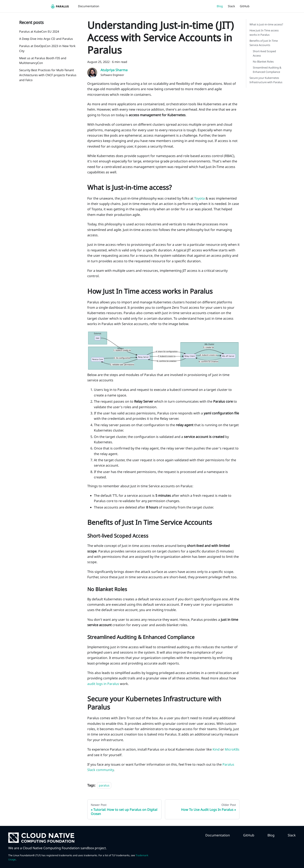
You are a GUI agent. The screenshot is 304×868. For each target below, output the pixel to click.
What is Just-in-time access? (266, 24)
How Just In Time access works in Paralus (264, 33)
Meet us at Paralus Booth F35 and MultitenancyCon (43, 61)
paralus (104, 785)
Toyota (199, 198)
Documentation (89, 6)
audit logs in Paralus (103, 684)
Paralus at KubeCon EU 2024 (39, 31)
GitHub (245, 6)
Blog (220, 6)
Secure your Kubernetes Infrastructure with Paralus (266, 80)
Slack (231, 6)
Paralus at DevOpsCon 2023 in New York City (47, 48)
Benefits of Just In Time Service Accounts (264, 43)
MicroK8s (232, 749)
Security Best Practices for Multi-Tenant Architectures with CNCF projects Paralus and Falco (48, 75)
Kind (216, 749)
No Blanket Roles (263, 61)
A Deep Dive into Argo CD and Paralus (46, 39)
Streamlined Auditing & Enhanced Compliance (267, 70)
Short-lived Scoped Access (264, 53)
